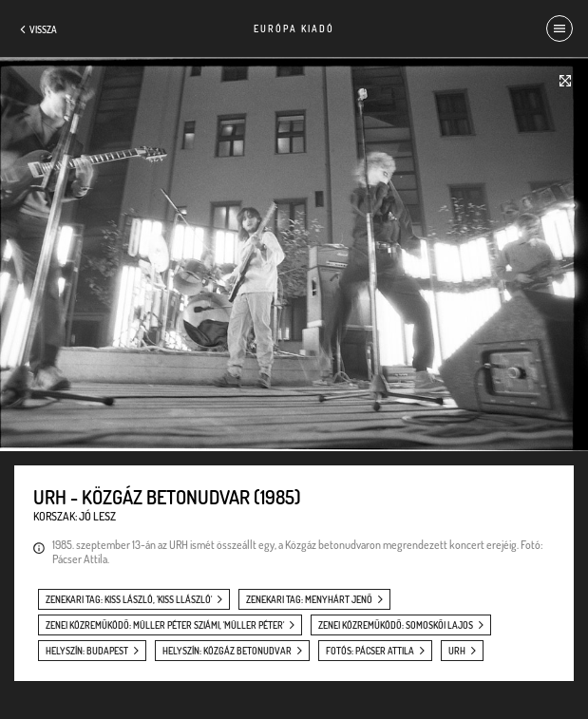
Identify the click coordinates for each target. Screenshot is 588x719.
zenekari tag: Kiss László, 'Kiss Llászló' (129, 599)
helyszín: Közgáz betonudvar (227, 651)
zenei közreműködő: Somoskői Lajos (396, 625)
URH (457, 651)
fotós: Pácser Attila (370, 651)
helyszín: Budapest (87, 651)
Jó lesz (97, 516)
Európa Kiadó (294, 28)
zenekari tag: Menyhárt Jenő (309, 599)
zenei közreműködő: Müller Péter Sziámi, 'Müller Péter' (165, 625)
